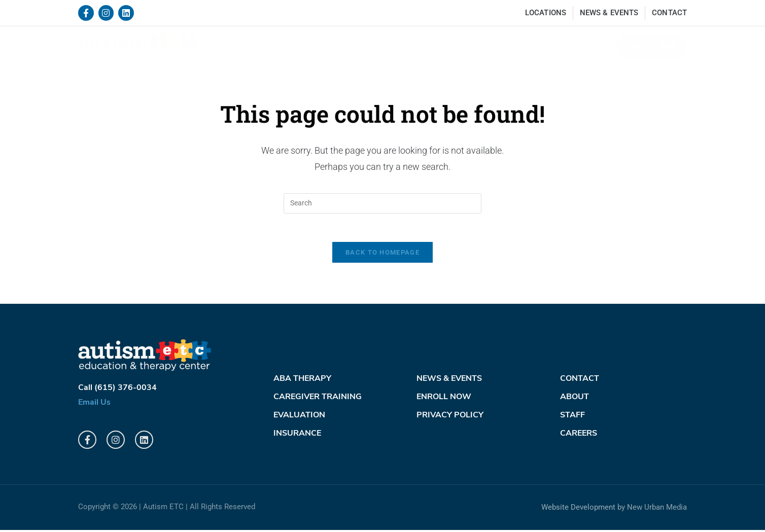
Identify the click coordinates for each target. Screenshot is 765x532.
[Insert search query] (382, 203)
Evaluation (299, 418)
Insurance (297, 436)
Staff (572, 418)
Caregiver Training (318, 400)
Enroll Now (444, 400)
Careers (579, 436)
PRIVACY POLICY (450, 418)
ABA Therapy (302, 381)
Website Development (578, 510)
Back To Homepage (382, 255)
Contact (580, 381)
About (575, 400)
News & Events (449, 381)
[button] (370, 46)
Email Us (94, 405)
